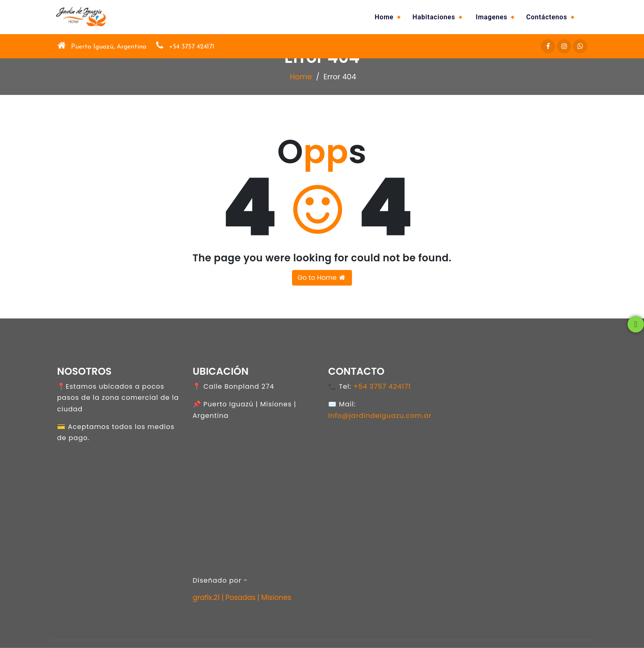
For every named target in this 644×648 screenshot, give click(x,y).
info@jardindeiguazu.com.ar (380, 416)
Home (384, 17)
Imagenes (491, 17)
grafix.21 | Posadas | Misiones (242, 597)
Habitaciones (434, 17)
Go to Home (322, 278)
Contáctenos (547, 17)
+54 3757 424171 (382, 386)
